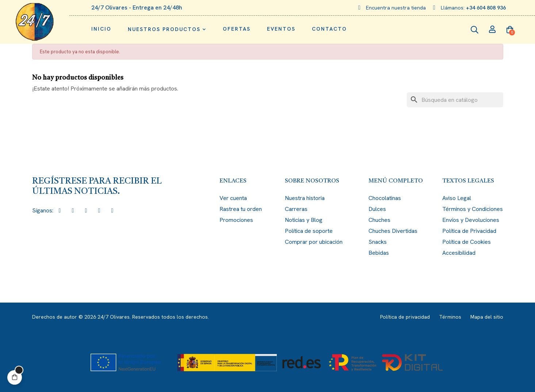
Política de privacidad (405, 317)
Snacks (378, 242)
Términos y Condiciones (473, 209)
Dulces (377, 209)
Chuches (379, 220)
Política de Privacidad (469, 231)
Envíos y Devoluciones (471, 220)
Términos (450, 317)
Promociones (236, 220)
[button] (15, 377)
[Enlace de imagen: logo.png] (35, 22)
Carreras (296, 209)
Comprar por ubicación (314, 242)
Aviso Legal (457, 198)
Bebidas (379, 253)
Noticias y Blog (304, 220)
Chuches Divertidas (393, 231)
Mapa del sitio (487, 317)
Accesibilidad (459, 253)
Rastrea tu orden (241, 209)
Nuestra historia (305, 198)
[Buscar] (455, 100)
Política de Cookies (467, 242)
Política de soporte (309, 231)
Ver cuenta (233, 198)
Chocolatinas (385, 198)
